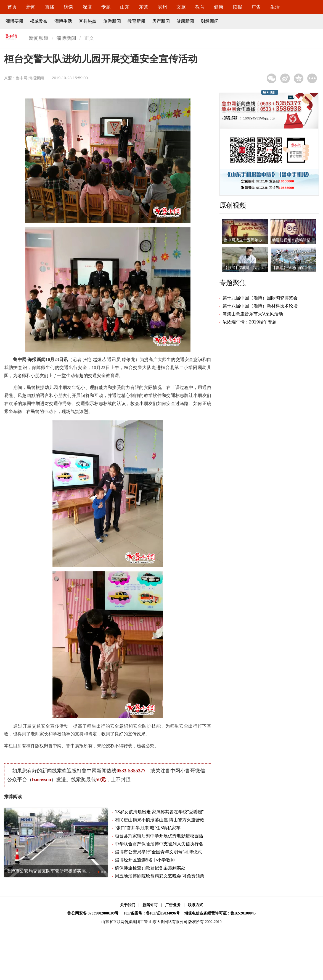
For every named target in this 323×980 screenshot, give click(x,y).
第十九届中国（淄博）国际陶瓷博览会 (260, 298)
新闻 (31, 7)
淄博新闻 (66, 38)
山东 (125, 7)
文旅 (181, 7)
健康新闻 (185, 21)
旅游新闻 (112, 21)
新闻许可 (150, 905)
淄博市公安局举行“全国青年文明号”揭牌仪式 (158, 852)
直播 (50, 7)
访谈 (68, 7)
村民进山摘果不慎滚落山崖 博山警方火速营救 (160, 820)
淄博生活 (63, 21)
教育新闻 (136, 21)
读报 (237, 7)
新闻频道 (39, 38)
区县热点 (88, 21)
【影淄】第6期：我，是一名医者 (252, 268)
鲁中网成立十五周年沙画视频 (249, 240)
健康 (219, 7)
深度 (87, 7)
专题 (106, 7)
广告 (256, 7)
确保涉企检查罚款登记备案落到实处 (150, 868)
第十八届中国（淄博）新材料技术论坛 (260, 306)
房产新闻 (161, 21)
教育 (200, 7)
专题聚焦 (233, 283)
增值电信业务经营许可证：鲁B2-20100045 (220, 913)
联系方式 (195, 905)
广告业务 (173, 905)
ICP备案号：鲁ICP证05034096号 (152, 913)
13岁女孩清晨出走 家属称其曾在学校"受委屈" (159, 812)
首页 (12, 7)
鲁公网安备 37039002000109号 (93, 913)
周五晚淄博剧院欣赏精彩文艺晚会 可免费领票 (160, 876)
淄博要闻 (14, 21)
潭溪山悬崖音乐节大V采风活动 (253, 314)
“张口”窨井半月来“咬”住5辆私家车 (148, 828)
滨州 (162, 7)
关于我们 (128, 905)
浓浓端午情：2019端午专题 (250, 322)
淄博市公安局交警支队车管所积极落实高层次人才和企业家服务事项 (73, 871)
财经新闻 (210, 21)
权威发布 (39, 21)
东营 (144, 7)
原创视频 (233, 205)
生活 (275, 7)
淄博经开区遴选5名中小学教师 (145, 860)
